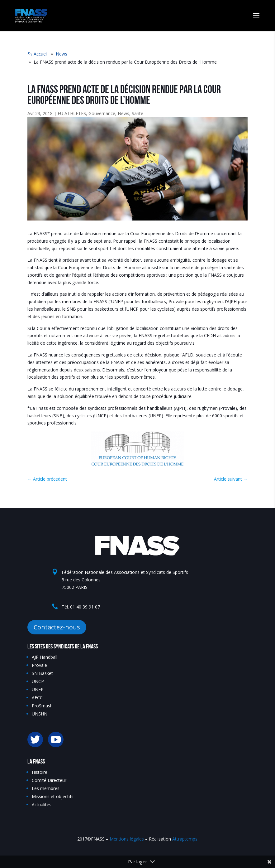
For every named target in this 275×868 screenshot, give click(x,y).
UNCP (38, 681)
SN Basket (42, 673)
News (123, 113)
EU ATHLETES (72, 113)
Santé (137, 113)
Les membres (46, 788)
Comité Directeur (49, 780)
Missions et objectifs (53, 796)
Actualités (42, 805)
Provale (39, 665)
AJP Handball (45, 657)
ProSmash (42, 706)
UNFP (38, 689)
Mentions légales (127, 839)
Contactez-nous (57, 627)
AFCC (37, 698)
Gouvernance (102, 113)
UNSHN (40, 714)
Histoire (40, 772)
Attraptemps (185, 839)
